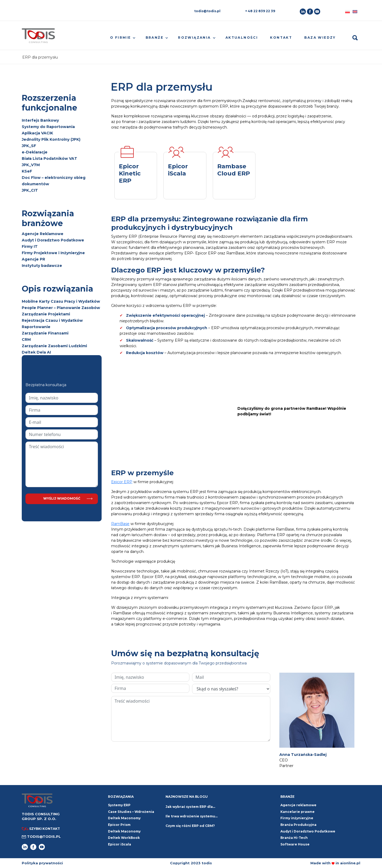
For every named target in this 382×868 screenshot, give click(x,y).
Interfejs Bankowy (40, 120)
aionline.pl (350, 863)
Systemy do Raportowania (48, 127)
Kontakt (281, 38)
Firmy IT (30, 246)
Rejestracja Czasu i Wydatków (52, 320)
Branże (155, 38)
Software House (295, 844)
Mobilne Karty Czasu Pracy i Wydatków (61, 301)
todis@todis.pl (207, 11)
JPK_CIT (30, 190)
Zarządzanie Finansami (45, 333)
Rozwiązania (194, 38)
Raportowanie (36, 327)
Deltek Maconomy (124, 831)
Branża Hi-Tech (294, 838)
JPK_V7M (31, 165)
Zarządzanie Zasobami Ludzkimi (54, 346)
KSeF (27, 171)
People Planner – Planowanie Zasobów (61, 308)
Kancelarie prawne (298, 812)
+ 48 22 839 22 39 (260, 11)
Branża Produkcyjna (298, 825)
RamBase (120, 524)
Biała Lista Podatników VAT (49, 158)
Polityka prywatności (42, 863)
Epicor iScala (120, 844)
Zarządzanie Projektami (46, 314)
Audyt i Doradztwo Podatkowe (53, 240)
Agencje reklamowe (298, 805)
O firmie (120, 38)
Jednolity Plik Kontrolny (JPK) (51, 139)
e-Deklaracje (35, 152)
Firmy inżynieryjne (297, 818)
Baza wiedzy (320, 38)
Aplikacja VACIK (37, 133)
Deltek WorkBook (124, 838)
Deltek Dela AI (36, 352)
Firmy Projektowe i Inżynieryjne (53, 253)
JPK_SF (29, 146)
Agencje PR (33, 259)
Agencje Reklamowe (43, 234)
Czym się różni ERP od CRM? (190, 826)
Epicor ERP (122, 482)
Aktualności (242, 38)
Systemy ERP (119, 805)
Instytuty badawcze (42, 266)
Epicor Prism (119, 825)
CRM (26, 340)
